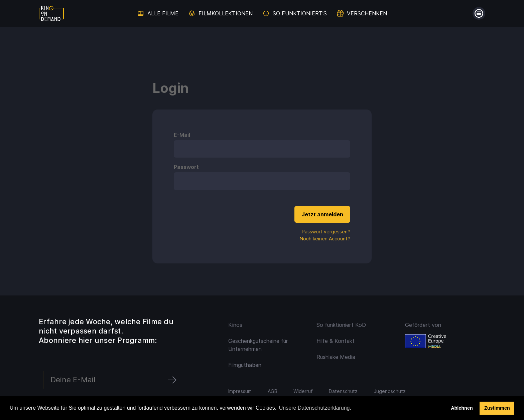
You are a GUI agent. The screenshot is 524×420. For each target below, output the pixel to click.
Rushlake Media (336, 357)
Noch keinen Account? (325, 239)
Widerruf (303, 391)
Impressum (240, 391)
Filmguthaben (245, 365)
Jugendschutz (390, 391)
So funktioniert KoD (341, 325)
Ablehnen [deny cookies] (462, 408)
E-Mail (182, 135)
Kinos (235, 325)
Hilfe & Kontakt (336, 341)
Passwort (186, 167)
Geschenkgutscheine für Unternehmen (258, 345)
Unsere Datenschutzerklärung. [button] (315, 408)
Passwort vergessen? (326, 232)
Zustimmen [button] (497, 408)
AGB (273, 391)
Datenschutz (343, 391)
